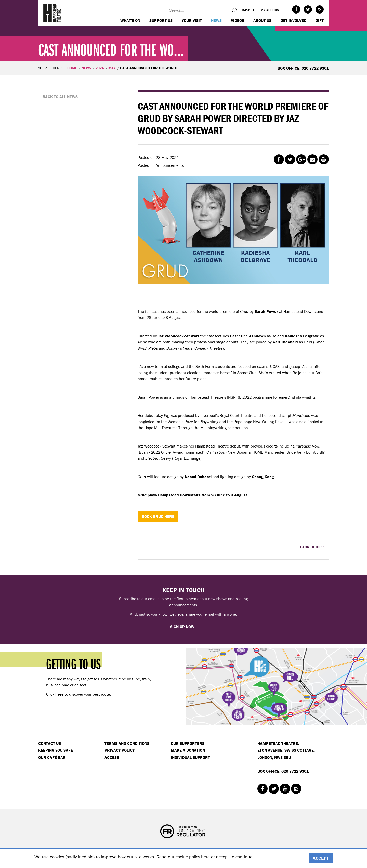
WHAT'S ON (130, 20)
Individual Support (190, 757)
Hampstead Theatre (52, 13)
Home (72, 68)
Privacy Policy (120, 750)
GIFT (320, 20)
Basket (248, 10)
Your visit (192, 20)
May (112, 68)
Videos (238, 20)
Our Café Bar (52, 757)
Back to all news (60, 97)
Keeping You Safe (56, 750)
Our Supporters (188, 743)
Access (112, 757)
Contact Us (50, 743)
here (205, 857)
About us (262, 20)
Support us (161, 20)
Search (234, 10)
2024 (100, 68)
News (216, 20)
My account (271, 10)
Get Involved (293, 20)
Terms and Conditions (127, 743)
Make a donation (188, 750)
